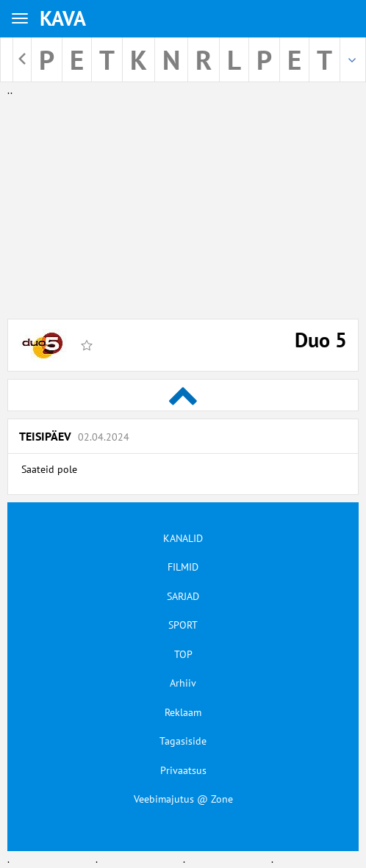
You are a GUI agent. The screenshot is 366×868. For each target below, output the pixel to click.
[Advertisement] (183, 201)
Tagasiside (183, 741)
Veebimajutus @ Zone (183, 799)
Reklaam (183, 712)
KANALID (183, 538)
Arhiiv (183, 683)
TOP (183, 654)
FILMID (183, 567)
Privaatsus (183, 770)
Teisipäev (74, 436)
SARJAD (183, 596)
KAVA (63, 18)
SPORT (183, 625)
